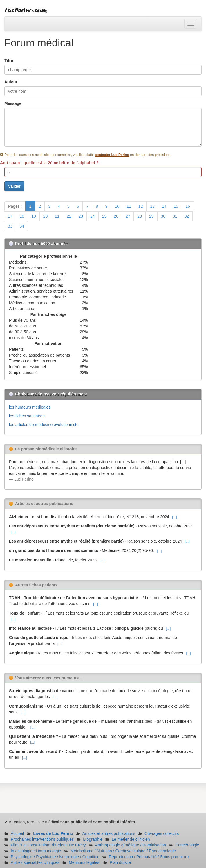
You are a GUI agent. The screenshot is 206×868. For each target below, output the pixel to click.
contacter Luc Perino (112, 155)
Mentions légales (84, 862)
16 (188, 206)
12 (141, 206)
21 (57, 216)
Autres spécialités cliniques (35, 862)
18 (22, 216)
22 (69, 216)
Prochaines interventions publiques (42, 839)
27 (128, 216)
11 (129, 206)
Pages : (15, 206)
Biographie (93, 839)
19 (34, 216)
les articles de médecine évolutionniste (44, 425)
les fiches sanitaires (27, 416)
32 (187, 216)
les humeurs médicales (30, 407)
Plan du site (120, 862)
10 (117, 206)
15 (176, 206)
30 (163, 216)
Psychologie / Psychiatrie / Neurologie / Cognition (55, 857)
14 (164, 206)
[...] (175, 517)
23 (81, 216)
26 (116, 216)
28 (140, 216)
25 (104, 216)
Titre (9, 60)
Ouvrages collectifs (162, 833)
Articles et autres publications (109, 833)
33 (10, 226)
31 (175, 216)
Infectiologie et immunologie (36, 851)
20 (46, 216)
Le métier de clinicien (131, 839)
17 (10, 216)
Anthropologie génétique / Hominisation (131, 845)
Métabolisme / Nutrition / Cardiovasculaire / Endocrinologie (123, 851)
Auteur (11, 82)
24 (93, 216)
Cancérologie (187, 845)
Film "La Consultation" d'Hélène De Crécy (48, 845)
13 (152, 206)
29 (151, 216)
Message (13, 103)
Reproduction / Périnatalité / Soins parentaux (149, 857)
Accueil (17, 833)
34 (22, 226)
